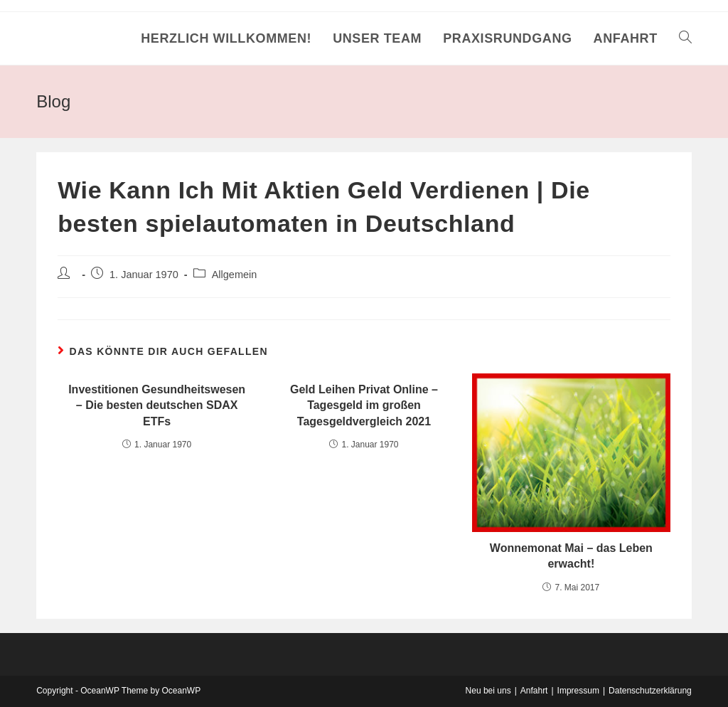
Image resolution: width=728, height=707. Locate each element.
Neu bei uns (488, 691)
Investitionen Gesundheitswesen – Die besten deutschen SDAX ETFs (157, 405)
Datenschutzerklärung (650, 691)
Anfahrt (534, 691)
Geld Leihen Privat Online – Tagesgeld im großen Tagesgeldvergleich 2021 (364, 405)
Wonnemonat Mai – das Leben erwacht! (571, 556)
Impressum (578, 691)
